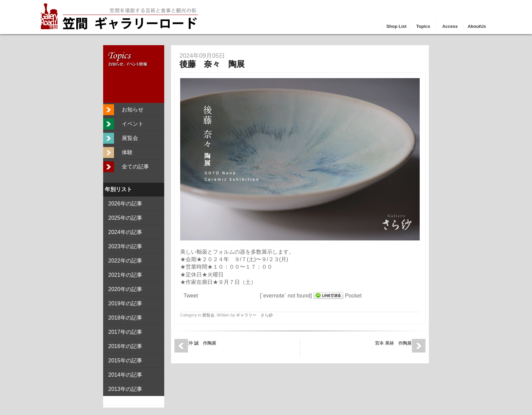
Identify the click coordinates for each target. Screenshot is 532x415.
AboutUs (477, 26)
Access (450, 26)
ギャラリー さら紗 (254, 315)
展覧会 (208, 315)
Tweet (191, 296)
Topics (423, 26)
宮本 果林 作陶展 (393, 343)
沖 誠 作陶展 (202, 343)
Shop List (396, 26)
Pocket (353, 296)
